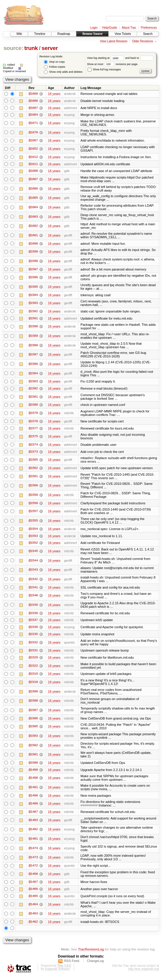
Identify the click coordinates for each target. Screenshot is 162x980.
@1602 (33, 226)
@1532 (33, 644)
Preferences (149, 28)
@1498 (33, 780)
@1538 (33, 615)
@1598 (33, 262)
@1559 (33, 496)
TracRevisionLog (91, 952)
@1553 (33, 537)
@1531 (33, 652)
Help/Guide (110, 28)
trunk (31, 48)
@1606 (33, 189)
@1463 (33, 916)
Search (148, 34)
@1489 (33, 806)
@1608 (33, 171)
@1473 (33, 860)
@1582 (33, 389)
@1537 (33, 622)
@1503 (33, 738)
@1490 (33, 798)
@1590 (33, 327)
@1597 (33, 270)
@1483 (33, 823)
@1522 (33, 668)
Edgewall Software (57, 972)
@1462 (33, 925)
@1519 (33, 676)
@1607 (33, 180)
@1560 (33, 487)
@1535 (33, 636)
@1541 (33, 589)
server (50, 48)
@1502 (33, 748)
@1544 (33, 562)
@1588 (33, 346)
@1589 (33, 337)
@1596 (33, 278)
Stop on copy (54, 62)
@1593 (33, 304)
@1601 (33, 236)
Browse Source (92, 34)
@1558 (33, 505)
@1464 (33, 907)
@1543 (33, 571)
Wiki (19, 34)
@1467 (33, 885)
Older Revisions (143, 41)
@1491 (33, 790)
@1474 (33, 851)
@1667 (33, 141)
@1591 (33, 319)
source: (13, 48)
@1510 (33, 684)
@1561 (33, 478)
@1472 (33, 868)
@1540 (33, 597)
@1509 (33, 694)
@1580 (33, 406)
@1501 (33, 757)
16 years (54, 94)
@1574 (33, 446)
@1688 (33, 101)
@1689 (33, 94)
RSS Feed (72, 964)
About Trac (129, 28)
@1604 (33, 208)
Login (94, 28)
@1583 (33, 382)
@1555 (33, 522)
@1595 (33, 287)
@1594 (33, 296)
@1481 (33, 841)
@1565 (33, 461)
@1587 (33, 355)
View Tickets (123, 34)
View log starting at (106, 58)
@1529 (33, 660)
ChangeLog (95, 964)
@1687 (33, 108)
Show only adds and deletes (63, 72)
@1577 (33, 430)
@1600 (33, 244)
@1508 (33, 703)
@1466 (33, 892)
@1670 (33, 133)
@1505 (33, 729)
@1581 (33, 398)
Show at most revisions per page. (113, 64)
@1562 (33, 469)
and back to (139, 58)
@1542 (33, 581)
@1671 (33, 123)
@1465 (33, 899)
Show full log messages (104, 69)
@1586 (33, 365)
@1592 (33, 312)
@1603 (33, 217)
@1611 (33, 164)
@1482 (33, 832)
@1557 (33, 513)
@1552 (33, 545)
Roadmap (64, 34)
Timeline (40, 34)
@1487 (33, 814)
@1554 (33, 530)
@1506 (33, 721)
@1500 (33, 765)
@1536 (33, 629)
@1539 (33, 607)
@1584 (33, 374)
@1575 (33, 438)
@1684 (33, 115)
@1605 (33, 198)
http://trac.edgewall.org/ (144, 972)
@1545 (33, 553)
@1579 (33, 414)
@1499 (33, 772)
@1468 (33, 877)
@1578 (33, 422)
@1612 (33, 157)
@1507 (33, 712)
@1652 (33, 149)
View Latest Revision (114, 41)
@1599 (33, 252)
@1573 (33, 453)
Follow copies (54, 67)
